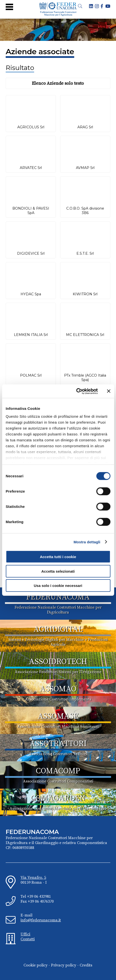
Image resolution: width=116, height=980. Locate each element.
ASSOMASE (58, 716)
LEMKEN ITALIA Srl (31, 335)
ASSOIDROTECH (58, 662)
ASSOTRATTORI (58, 744)
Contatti (28, 939)
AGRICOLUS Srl (31, 127)
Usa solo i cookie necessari (58, 586)
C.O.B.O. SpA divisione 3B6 (85, 211)
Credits (86, 965)
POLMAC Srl (31, 375)
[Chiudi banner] (109, 391)
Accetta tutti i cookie (58, 557)
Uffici (25, 934)
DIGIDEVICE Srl (31, 253)
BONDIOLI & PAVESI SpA (31, 211)
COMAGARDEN (58, 798)
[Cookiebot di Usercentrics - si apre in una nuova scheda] (76, 391)
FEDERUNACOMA (58, 597)
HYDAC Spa (31, 294)
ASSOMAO (58, 689)
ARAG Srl (85, 127)
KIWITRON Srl (85, 294)
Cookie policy (35, 965)
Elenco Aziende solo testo (58, 83)
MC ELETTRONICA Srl (85, 335)
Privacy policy (64, 965)
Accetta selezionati (58, 571)
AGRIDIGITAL (58, 630)
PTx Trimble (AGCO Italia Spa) (85, 378)
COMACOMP (58, 771)
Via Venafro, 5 (33, 878)
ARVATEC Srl (31, 168)
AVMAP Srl (85, 168)
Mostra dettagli (87, 542)
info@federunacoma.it (41, 920)
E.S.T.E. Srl (85, 253)
